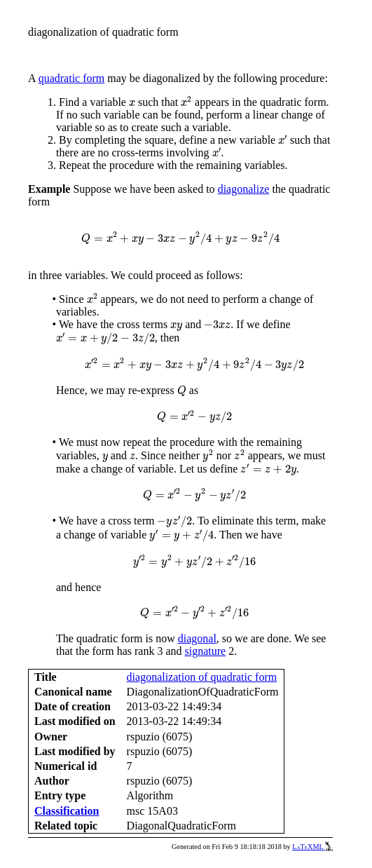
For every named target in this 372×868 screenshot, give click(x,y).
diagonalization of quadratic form (202, 677)
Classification (67, 811)
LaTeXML (312, 847)
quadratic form (72, 78)
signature (206, 651)
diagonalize (244, 189)
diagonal (197, 638)
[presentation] (132, 103)
